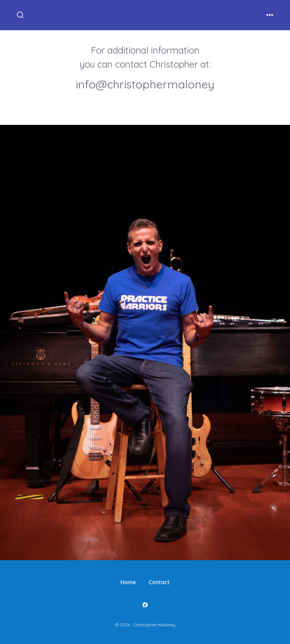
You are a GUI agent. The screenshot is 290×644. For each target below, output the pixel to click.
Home (128, 582)
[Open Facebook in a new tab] (145, 605)
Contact (159, 582)
